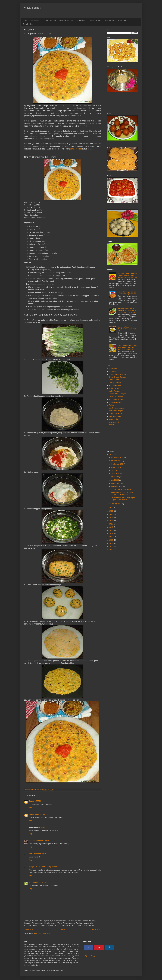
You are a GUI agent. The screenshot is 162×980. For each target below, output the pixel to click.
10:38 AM (55, 867)
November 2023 (117, 458)
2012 (111, 540)
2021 (111, 511)
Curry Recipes (28, 24)
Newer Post (29, 929)
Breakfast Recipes (66, 20)
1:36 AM (44, 854)
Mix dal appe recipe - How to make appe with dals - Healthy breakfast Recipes (127, 275)
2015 (111, 530)
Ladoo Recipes (114, 391)
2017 (111, 524)
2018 (111, 521)
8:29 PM (46, 841)
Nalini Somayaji (35, 814)
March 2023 (116, 483)
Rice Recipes (122, 20)
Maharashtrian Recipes (117, 394)
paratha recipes (75, 149)
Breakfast (112, 371)
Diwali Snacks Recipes (117, 374)
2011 (111, 543)
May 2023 (115, 477)
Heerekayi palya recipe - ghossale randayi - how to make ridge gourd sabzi (127, 310)
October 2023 (117, 461)
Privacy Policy (90, 956)
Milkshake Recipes (116, 397)
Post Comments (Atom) (43, 933)
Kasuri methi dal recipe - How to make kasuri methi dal (127, 329)
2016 (111, 527)
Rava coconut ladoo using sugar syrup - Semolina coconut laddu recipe (127, 347)
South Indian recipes (116, 408)
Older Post (96, 929)
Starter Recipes (95, 20)
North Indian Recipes (117, 400)
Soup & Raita (109, 20)
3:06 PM (45, 814)
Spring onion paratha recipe (121, 489)
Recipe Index (35, 20)
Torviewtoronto (35, 882)
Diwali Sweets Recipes (117, 377)
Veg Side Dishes (115, 416)
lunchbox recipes (115, 422)
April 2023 (115, 480)
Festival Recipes (50, 20)
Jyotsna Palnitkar (36, 841)
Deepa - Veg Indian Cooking (40, 867)
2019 (111, 518)
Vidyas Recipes (32, 8)
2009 (111, 550)
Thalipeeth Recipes (116, 411)
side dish (112, 425)
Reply (31, 807)
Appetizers (113, 369)
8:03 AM (45, 882)
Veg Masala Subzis (116, 414)
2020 (111, 514)
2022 (111, 508)
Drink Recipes (81, 20)
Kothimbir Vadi (114, 388)
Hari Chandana (35, 854)
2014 (111, 534)
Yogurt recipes (114, 419)
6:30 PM (42, 827)
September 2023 (118, 464)
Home (25, 20)
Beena (32, 801)
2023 (111, 455)
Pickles (112, 405)
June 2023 (115, 474)
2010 (111, 546)
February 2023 (117, 487)
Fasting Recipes (115, 383)
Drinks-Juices (114, 380)
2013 (111, 537)
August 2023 (116, 467)
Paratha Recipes (115, 402)
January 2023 (117, 504)
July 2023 (115, 470)
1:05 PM (38, 801)
